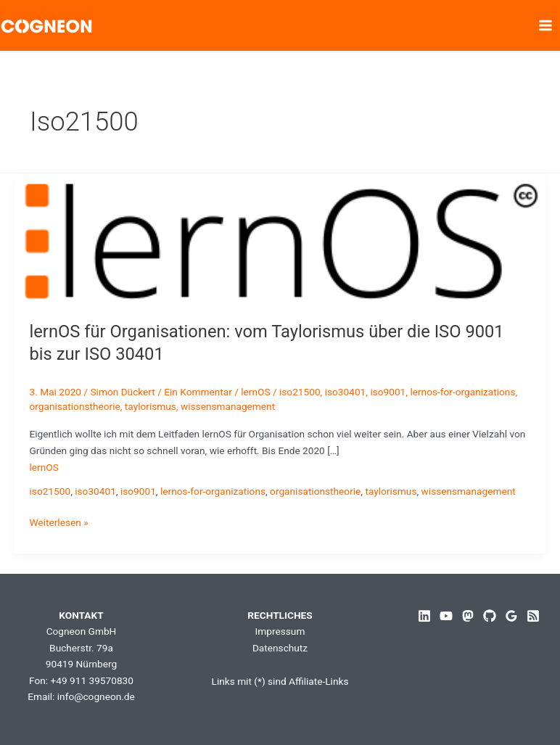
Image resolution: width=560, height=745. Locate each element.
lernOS (255, 392)
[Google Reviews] (511, 616)
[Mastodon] (468, 616)
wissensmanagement (228, 406)
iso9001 (388, 392)
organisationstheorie (75, 406)
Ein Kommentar (198, 392)
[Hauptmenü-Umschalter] (546, 26)
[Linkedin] (424, 616)
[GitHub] (490, 616)
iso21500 (300, 392)
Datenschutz (280, 648)
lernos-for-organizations (462, 392)
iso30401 (346, 392)
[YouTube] (446, 616)
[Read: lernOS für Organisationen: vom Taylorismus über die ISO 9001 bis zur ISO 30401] (280, 239)
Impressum (280, 631)
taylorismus (151, 406)
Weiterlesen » (59, 523)
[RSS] (533, 616)
